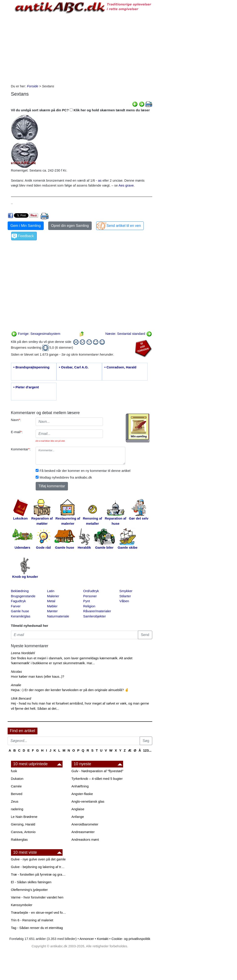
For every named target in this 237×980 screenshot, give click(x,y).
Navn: (16, 420)
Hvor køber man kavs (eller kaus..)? (38, 676)
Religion (89, 606)
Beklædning (20, 591)
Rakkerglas (19, 839)
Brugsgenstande (23, 596)
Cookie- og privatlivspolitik (131, 939)
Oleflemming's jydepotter (29, 890)
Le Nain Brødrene (24, 817)
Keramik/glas (21, 616)
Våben (124, 601)
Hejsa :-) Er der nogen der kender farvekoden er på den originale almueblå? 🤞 (70, 690)
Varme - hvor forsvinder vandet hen (37, 897)
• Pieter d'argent (26, 387)
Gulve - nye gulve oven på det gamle (38, 859)
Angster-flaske (82, 794)
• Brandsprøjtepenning (32, 367)
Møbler (52, 606)
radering (17, 809)
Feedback (26, 236)
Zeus (15, 801)
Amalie (16, 685)
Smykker (126, 591)
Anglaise (78, 809)
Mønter (52, 611)
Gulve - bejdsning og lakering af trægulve (39, 867)
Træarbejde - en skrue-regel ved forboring (39, 912)
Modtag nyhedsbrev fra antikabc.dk (66, 477)
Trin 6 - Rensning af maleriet (32, 920)
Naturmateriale (58, 616)
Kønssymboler (22, 905)
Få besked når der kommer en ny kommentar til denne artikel (85, 471)
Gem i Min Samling (26, 226)
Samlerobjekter (95, 616)
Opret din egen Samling (70, 226)
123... (147, 750)
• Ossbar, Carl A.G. (74, 367)
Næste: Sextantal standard (129, 334)
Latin (51, 591)
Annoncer (87, 939)
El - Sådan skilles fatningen (31, 882)
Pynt (87, 601)
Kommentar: (21, 449)
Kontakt (103, 939)
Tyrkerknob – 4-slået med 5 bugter (97, 779)
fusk (14, 771)
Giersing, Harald (23, 824)
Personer (90, 596)
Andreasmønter (83, 832)
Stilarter (125, 596)
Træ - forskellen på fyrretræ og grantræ (39, 874)
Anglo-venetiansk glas (88, 801)
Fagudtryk (18, 601)
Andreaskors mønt (85, 839)
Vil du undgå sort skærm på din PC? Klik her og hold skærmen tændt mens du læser (80, 110)
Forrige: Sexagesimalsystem (36, 334)
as (100, 180)
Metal (51, 601)
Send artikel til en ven (124, 226)
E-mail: (17, 432)
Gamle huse (20, 611)
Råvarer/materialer (97, 611)
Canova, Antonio (23, 832)
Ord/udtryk (91, 591)
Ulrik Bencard (21, 698)
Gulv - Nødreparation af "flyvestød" (98, 771)
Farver (16, 606)
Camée (16, 786)
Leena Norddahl (23, 653)
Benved (17, 794)
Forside (33, 86)
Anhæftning (80, 786)
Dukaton (17, 779)
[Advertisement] (82, 48)
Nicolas (16, 672)
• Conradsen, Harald (121, 367)
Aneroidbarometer (85, 824)
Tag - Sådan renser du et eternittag (37, 928)
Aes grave (126, 185)
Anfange (78, 817)
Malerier (53, 596)
